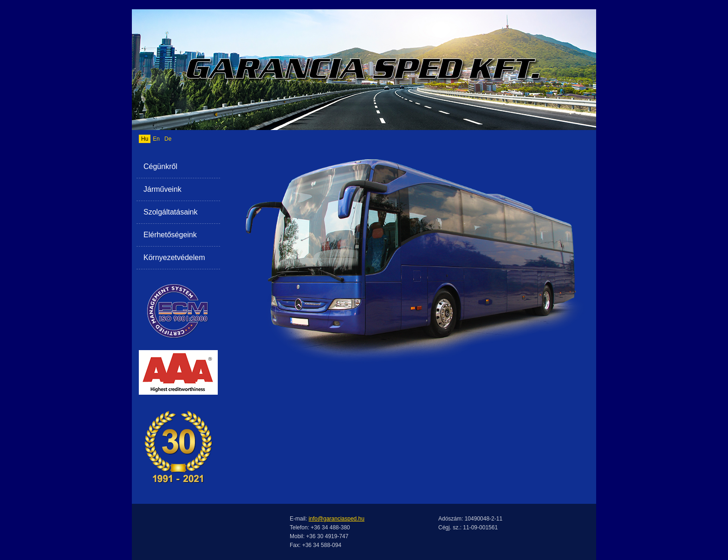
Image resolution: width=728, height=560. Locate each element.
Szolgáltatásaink (171, 212)
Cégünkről (160, 166)
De (168, 139)
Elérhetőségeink (170, 235)
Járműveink (162, 189)
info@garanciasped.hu (337, 519)
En (156, 139)
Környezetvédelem (174, 257)
